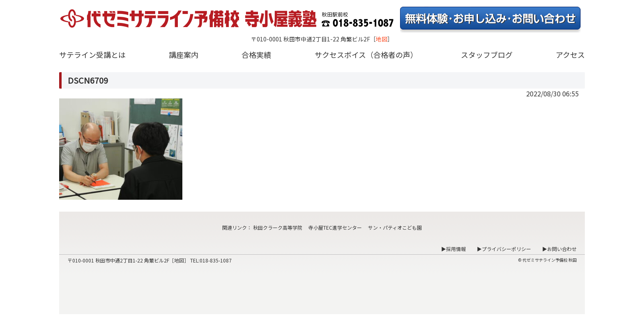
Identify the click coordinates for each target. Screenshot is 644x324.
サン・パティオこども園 (395, 227)
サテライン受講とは (92, 55)
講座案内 (184, 55)
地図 (382, 39)
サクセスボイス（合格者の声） (366, 55)
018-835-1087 (216, 260)
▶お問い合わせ (559, 249)
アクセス (570, 55)
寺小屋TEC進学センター (335, 227)
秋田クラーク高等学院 (278, 227)
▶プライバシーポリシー (504, 249)
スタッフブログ (487, 55)
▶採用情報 (453, 249)
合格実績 (256, 55)
